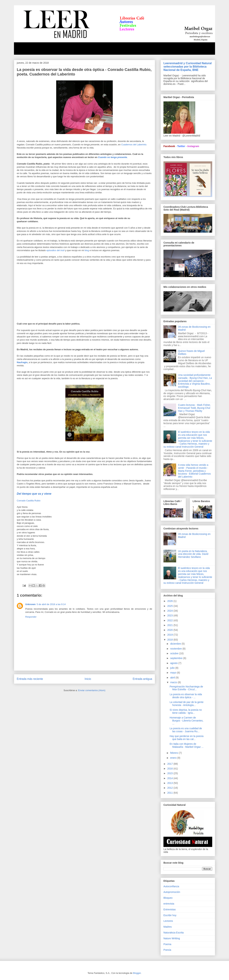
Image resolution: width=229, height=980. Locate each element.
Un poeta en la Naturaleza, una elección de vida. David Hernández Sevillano (193, 554)
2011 (170, 793)
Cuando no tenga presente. (113, 157)
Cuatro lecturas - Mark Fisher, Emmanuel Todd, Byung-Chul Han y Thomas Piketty (194, 408)
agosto (174, 663)
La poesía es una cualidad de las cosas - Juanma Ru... (186, 730)
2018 (170, 640)
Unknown (30, 604)
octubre (175, 653)
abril (173, 678)
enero (174, 758)
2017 (170, 764)
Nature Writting (172, 938)
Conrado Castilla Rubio (29, 501)
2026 (170, 601)
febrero (174, 753)
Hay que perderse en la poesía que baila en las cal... (187, 738)
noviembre (176, 649)
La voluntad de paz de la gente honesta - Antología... (187, 704)
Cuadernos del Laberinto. (134, 145)
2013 (170, 783)
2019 (170, 635)
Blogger (137, 973)
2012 (170, 788)
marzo (174, 682)
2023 (170, 615)
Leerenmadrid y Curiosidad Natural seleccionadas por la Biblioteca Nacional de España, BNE (188, 66)
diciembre (176, 644)
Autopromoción (172, 892)
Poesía (167, 950)
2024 (170, 611)
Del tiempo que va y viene (34, 494)
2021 (170, 625)
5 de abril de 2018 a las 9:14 (51, 604)
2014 (170, 778)
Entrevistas (170, 909)
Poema (167, 944)
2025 (170, 606)
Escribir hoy (170, 915)
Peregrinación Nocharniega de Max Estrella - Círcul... (186, 688)
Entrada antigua (142, 679)
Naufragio (22, 362)
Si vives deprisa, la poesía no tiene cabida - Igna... (186, 711)
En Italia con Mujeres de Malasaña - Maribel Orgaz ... (187, 745)
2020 (170, 630)
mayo (174, 673)
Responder (31, 617)
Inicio (88, 679)
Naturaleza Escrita (174, 933)
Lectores (168, 921)
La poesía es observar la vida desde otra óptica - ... (186, 696)
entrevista (169, 904)
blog (87, 250)
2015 (170, 773)
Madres (168, 927)
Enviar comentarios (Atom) (92, 690)
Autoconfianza (171, 886)
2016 (170, 769)
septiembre (177, 658)
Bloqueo (168, 898)
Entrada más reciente (30, 679)
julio (173, 668)
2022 (170, 620)
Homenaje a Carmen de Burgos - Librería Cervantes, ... (187, 721)
